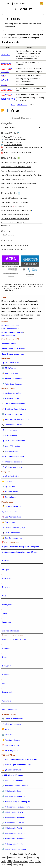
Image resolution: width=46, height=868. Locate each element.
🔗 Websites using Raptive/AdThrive (16, 808)
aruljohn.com (16, 3)
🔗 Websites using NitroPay (13, 813)
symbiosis (5, 55)
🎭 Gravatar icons (9, 523)
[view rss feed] (3, 111)
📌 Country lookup (9, 498)
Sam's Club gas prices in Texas (14, 640)
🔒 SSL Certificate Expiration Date (15, 420)
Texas (5, 614)
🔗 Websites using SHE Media (14, 850)
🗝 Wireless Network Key (12, 468)
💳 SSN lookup (8, 482)
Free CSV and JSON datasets (14, 350)
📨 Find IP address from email (14, 404)
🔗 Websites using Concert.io (14, 834)
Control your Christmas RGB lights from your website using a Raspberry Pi (22, 225)
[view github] (12, 111)
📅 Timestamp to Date (11, 746)
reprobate (6, 63)
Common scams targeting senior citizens (15, 215)
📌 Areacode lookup (10, 493)
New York (6, 588)
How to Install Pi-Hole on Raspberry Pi (14, 180)
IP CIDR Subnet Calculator (13, 146)
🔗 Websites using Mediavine (14, 797)
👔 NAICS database (10, 374)
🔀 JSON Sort (8, 730)
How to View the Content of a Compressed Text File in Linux (22, 176)
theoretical (7, 68)
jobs (3, 865)
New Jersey (7, 579)
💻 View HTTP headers (11, 447)
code (4, 862)
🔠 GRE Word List (9, 369)
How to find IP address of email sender (14, 199)
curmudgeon (7, 89)
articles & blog (34, 858)
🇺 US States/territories (11, 477)
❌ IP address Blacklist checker (14, 410)
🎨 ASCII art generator (11, 751)
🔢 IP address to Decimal (12, 415)
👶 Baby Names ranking (12, 507)
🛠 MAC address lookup (12, 394)
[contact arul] (17, 111)
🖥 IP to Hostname (10, 431)
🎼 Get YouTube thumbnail (13, 720)
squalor (5, 72)
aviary (4, 75)
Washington (7, 623)
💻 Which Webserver (10, 452)
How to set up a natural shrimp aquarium (15, 220)
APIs (32, 862)
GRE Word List (22, 105)
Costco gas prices (21, 862)
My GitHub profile (8, 336)
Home (13, 105)
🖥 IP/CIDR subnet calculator (14, 442)
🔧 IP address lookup (10, 399)
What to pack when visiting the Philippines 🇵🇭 (17, 211)
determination (8, 99)
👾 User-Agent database (12, 518)
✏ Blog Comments (7, 236)
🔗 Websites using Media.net (13, 839)
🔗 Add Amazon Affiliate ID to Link (15, 787)
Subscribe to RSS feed (10, 326)
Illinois (5, 658)
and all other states (10, 710)
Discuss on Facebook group (12, 333)
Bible (10, 862)
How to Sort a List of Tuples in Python (14, 188)
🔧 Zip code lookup (10, 487)
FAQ (9, 865)
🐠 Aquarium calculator (11, 741)
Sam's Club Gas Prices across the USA (17, 153)
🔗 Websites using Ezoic (12, 792)
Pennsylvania (7, 605)
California (6, 562)
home (4, 858)
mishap (4, 85)
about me (12, 858)
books (38, 862)
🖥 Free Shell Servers (11, 364)
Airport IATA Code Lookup (13, 138)
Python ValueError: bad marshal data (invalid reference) (20, 184)
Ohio (4, 597)
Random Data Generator (12, 143)
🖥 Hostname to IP (10, 436)
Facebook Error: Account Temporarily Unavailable (18, 172)
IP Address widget (9, 344)
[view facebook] (7, 111)
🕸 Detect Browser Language (14, 528)
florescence (7, 94)
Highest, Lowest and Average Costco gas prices (21, 548)
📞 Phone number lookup (12, 426)
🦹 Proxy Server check (11, 534)
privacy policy (18, 865)
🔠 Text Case (7, 735)
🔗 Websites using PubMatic (13, 824)
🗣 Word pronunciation (11, 512)
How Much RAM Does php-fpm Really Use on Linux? (19, 163)
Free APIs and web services (13, 355)
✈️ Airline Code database (12, 385)
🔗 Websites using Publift (12, 829)
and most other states (11, 632)
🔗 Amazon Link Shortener (13, 781)
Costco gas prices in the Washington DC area (20, 553)
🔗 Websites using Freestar (13, 845)
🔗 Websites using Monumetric (14, 818)
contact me (22, 858)
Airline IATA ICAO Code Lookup (15, 140)
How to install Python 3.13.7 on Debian (14, 203)
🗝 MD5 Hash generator (12, 725)
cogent (4, 80)
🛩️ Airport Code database (12, 379)
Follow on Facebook (9, 330)
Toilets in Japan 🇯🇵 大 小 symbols (13, 207)
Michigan (6, 570)
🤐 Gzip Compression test (12, 539)
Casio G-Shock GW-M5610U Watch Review (16, 168)
